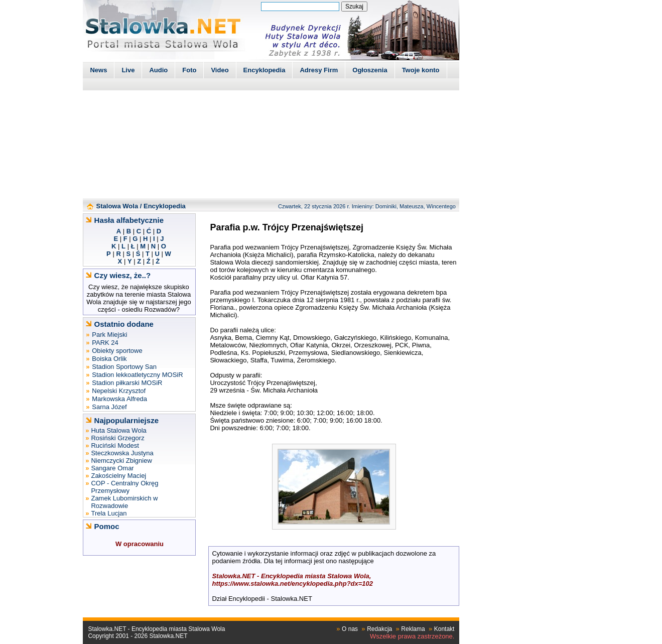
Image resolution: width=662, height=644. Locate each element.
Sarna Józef (109, 407)
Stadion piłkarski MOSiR (127, 383)
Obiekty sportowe (117, 351)
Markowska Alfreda (119, 399)
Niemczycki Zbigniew (121, 461)
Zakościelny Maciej (118, 476)
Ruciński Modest (115, 445)
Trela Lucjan (109, 513)
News (98, 70)
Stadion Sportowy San (124, 367)
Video (220, 70)
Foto (189, 70)
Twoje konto (421, 70)
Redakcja (379, 629)
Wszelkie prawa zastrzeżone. (412, 636)
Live (128, 70)
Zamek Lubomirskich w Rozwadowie (124, 502)
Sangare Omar (112, 468)
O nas (350, 629)
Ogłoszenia (370, 70)
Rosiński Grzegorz (117, 438)
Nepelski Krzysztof (119, 391)
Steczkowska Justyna (122, 453)
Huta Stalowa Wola (118, 430)
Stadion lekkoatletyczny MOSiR (137, 375)
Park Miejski (109, 335)
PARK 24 (105, 343)
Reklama (413, 629)
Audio (158, 70)
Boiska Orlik (109, 359)
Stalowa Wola (117, 206)
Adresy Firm (319, 70)
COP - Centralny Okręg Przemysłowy (124, 487)
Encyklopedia (264, 70)
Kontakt (444, 629)
